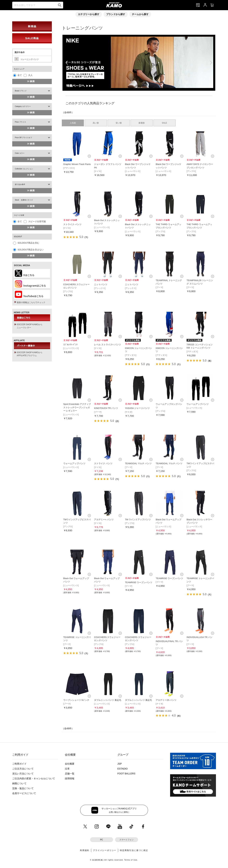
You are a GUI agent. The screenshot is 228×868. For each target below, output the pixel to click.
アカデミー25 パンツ (166, 700)
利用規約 (85, 850)
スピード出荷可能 (37, 221)
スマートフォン (126, 840)
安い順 (119, 123)
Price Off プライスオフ (24, 138)
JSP (120, 764)
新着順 (142, 123)
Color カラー (20, 153)
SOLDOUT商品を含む (28, 243)
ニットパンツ (101, 284)
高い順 (96, 123)
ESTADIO (123, 769)
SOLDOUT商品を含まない (31, 250)
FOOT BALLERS (126, 774)
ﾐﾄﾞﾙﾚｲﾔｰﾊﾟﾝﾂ (70, 345)
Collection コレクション (24, 169)
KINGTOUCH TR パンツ (106, 408)
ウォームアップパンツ (198, 404)
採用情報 (70, 778)
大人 (30, 75)
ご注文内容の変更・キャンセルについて (34, 778)
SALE (164, 123)
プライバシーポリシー (105, 850)
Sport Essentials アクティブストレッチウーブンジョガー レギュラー (77, 407)
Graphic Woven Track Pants (77, 164)
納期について (19, 783)
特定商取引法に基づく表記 (134, 850)
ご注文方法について (23, 769)
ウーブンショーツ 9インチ (76, 700)
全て (20, 75)
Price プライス (21, 122)
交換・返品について (23, 788)
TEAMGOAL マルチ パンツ (138, 463)
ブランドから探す (116, 14)
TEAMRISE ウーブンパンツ (139, 582)
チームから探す (140, 14)
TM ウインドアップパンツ (138, 520)
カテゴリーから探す (89, 14)
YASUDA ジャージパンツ (137, 408)
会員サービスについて (24, 793)
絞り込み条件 (20, 184)
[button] (136, 87)
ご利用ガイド (19, 764)
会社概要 (70, 764)
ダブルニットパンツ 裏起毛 (108, 700)
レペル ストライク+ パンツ (107, 345)
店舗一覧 (70, 774)
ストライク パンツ (72, 224)
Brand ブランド (21, 91)
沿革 (67, 769)
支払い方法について (23, 774)
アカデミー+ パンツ (104, 520)
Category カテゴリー (23, 106)
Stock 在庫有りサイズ (24, 200)
